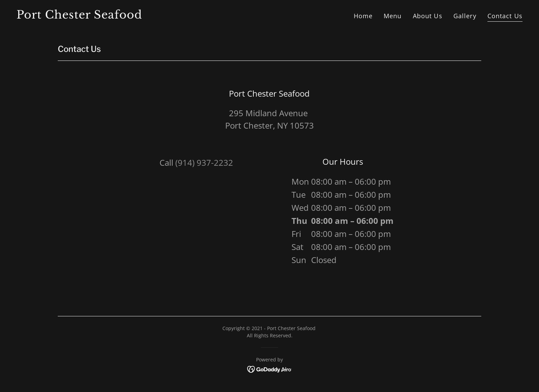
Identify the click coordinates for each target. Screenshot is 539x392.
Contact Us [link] (505, 16)
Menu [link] (393, 16)
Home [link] (363, 16)
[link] (140, 16)
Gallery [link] (465, 16)
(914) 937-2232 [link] (204, 162)
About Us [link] (428, 16)
